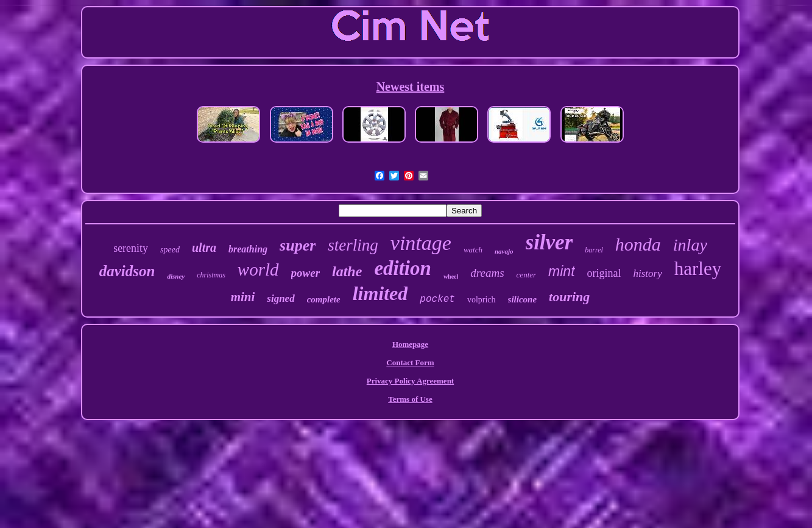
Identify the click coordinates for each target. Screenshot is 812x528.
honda (638, 244)
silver (549, 242)
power (306, 273)
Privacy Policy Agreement (410, 381)
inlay (690, 245)
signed (281, 298)
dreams (487, 273)
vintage (421, 243)
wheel (451, 276)
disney (176, 276)
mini (243, 297)
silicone (523, 299)
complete (324, 299)
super (298, 245)
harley (698, 269)
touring (569, 297)
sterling (353, 245)
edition (403, 268)
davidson (127, 271)
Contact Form (410, 362)
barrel (594, 250)
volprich (482, 300)
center (526, 275)
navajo (504, 251)
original (604, 273)
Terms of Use (410, 399)
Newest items (411, 87)
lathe (347, 271)
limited (380, 293)
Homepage (410, 344)
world (258, 269)
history (648, 273)
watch (473, 250)
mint (561, 271)
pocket (437, 299)
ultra (204, 248)
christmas (211, 275)
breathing (248, 249)
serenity (131, 248)
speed (170, 250)
